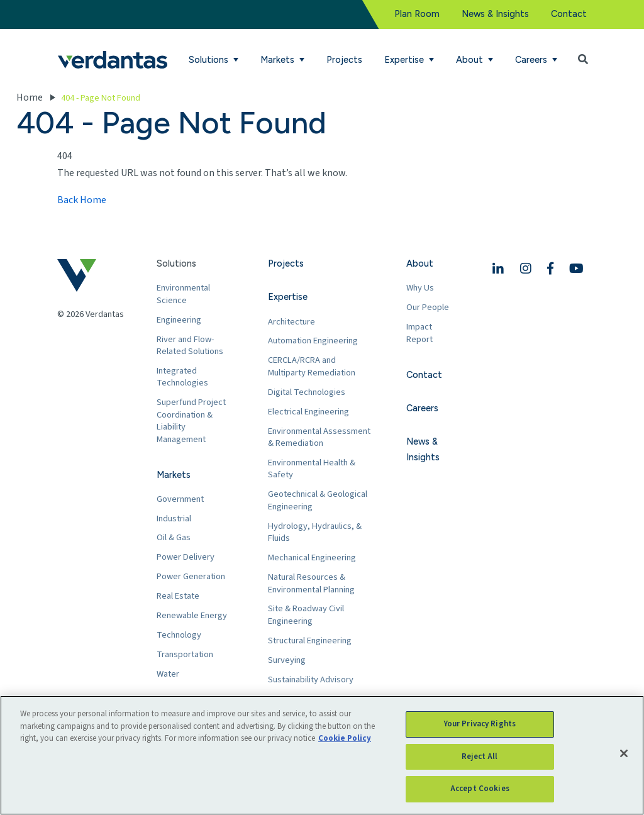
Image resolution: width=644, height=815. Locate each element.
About (420, 263)
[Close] (624, 753)
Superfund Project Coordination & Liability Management (191, 421)
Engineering (179, 320)
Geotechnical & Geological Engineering (318, 500)
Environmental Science (183, 294)
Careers (422, 408)
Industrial (174, 518)
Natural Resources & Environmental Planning (311, 583)
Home (30, 97)
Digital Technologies (307, 392)
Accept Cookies (480, 789)
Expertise (288, 297)
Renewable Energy (192, 615)
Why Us (420, 288)
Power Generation (191, 576)
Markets (174, 475)
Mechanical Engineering (312, 557)
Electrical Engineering (308, 412)
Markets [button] (279, 60)
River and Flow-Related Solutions (190, 346)
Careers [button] (532, 60)
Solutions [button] (210, 60)
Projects (344, 60)
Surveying (287, 660)
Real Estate (178, 596)
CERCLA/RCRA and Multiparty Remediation (312, 366)
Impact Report (419, 333)
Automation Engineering (313, 341)
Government (180, 499)
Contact (569, 14)
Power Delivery (186, 557)
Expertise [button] (405, 60)
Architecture (291, 322)
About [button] (471, 60)
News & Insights (495, 14)
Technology (179, 635)
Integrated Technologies (182, 377)
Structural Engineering (310, 640)
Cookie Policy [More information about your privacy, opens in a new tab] (345, 738)
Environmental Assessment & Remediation (319, 437)
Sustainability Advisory (311, 679)
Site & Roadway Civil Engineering (306, 615)
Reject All (480, 757)
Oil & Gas (174, 537)
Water (168, 674)
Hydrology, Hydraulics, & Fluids (315, 532)
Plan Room (417, 14)
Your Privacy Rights (480, 724)
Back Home (82, 200)
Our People (428, 307)
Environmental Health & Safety (312, 469)
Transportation (185, 654)
